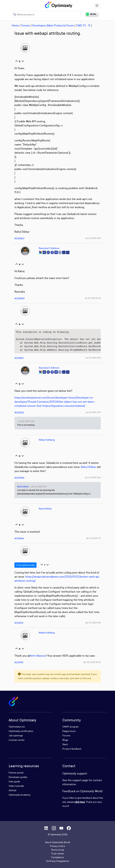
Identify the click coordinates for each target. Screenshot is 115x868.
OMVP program (71, 727)
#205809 (20, 298)
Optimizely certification (21, 731)
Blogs (65, 740)
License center (17, 740)
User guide (14, 781)
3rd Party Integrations (57, 861)
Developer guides (18, 777)
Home (15, 25)
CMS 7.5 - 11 (83, 25)
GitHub (12, 790)
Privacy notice (57, 846)
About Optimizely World (57, 842)
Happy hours (69, 731)
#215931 (19, 623)
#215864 (19, 538)
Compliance (57, 857)
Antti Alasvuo (38, 656)
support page (80, 780)
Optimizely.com (17, 727)
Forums (26, 25)
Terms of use (58, 850)
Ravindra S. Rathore (49, 248)
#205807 (19, 238)
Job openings (16, 735)
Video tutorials (16, 786)
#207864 (19, 478)
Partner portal (16, 773)
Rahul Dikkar (88, 467)
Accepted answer (25, 565)
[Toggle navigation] (97, 6)
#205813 (19, 412)
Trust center (58, 853)
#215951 (19, 662)
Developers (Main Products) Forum (53, 25)
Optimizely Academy (20, 795)
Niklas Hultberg (47, 440)
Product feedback (72, 749)
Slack (65, 744)
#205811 (19, 358)
